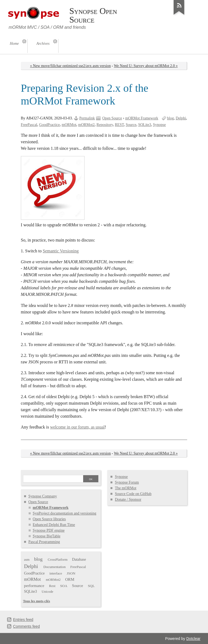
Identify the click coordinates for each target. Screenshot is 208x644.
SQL (91, 586)
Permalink (87, 118)
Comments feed (26, 626)
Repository (105, 125)
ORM (70, 579)
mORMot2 (87, 125)
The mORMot (126, 488)
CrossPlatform (58, 560)
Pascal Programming (44, 542)
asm (27, 560)
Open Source (112, 118)
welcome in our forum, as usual (77, 427)
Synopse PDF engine (49, 530)
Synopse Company (43, 496)
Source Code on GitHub (133, 494)
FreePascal (29, 125)
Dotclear (193, 639)
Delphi (181, 118)
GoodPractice (50, 125)
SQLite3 (145, 125)
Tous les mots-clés (37, 601)
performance (34, 586)
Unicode (48, 592)
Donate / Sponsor (128, 499)
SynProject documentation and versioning (65, 513)
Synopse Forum (127, 482)
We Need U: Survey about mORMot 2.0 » (146, 66)
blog (170, 118)
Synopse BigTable (47, 536)
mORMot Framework (142, 118)
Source (131, 125)
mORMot (69, 125)
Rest (52, 586)
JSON (71, 573)
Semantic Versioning (61, 251)
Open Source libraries (49, 519)
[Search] (53, 479)
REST (119, 125)
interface (56, 573)
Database (79, 559)
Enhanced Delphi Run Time (54, 525)
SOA (64, 586)
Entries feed (23, 620)
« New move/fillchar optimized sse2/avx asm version (70, 66)
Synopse (160, 125)
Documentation (54, 567)
